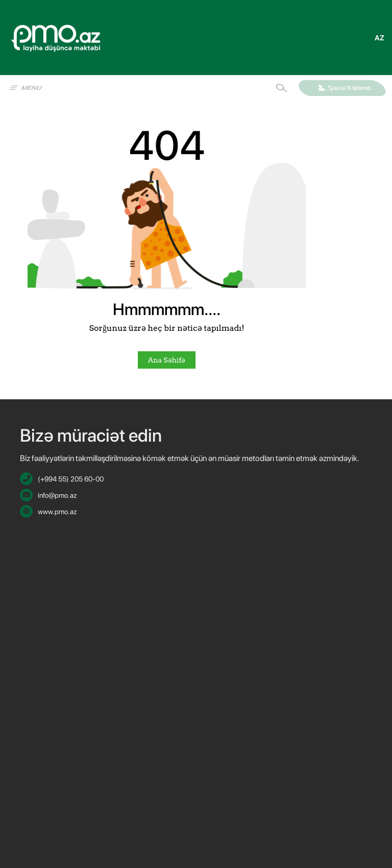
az (379, 38)
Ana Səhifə (167, 360)
